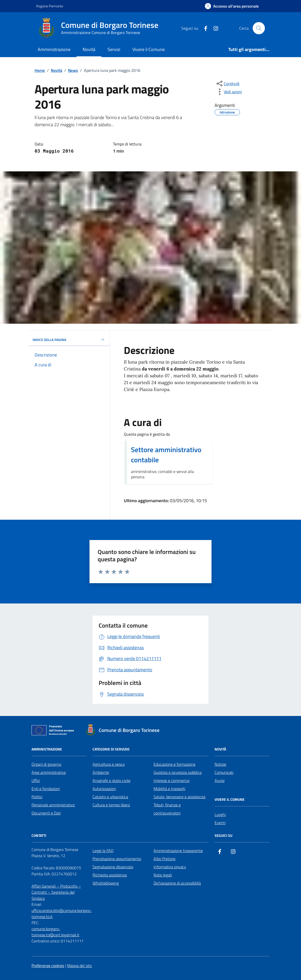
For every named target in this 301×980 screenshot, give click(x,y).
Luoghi (220, 814)
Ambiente (101, 772)
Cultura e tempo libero (111, 805)
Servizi (114, 49)
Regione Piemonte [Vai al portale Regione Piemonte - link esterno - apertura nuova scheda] (50, 6)
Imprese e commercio (171, 780)
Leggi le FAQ (103, 851)
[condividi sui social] (228, 84)
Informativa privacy (170, 867)
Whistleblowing (106, 883)
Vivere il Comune (149, 49)
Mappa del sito (79, 966)
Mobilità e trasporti (169, 789)
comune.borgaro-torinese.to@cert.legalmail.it (55, 932)
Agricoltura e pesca (109, 764)
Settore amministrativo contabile (166, 455)
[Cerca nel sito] (259, 28)
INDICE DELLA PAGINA (69, 340)
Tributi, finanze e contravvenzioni (167, 809)
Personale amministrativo (53, 805)
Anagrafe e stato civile (111, 780)
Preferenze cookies (48, 966)
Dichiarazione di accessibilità (177, 883)
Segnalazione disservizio (113, 867)
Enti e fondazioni (46, 789)
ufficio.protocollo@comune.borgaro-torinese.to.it (62, 913)
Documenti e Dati (46, 813)
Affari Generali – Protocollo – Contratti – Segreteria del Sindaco (56, 892)
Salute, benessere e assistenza (179, 797)
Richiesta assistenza (110, 875)
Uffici (36, 780)
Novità (89, 49)
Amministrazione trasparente (178, 851)
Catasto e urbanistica (110, 797)
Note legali (163, 875)
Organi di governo (46, 764)
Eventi (220, 823)
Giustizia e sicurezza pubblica (178, 772)
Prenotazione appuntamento (117, 859)
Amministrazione (54, 49)
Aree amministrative (49, 772)
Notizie (220, 764)
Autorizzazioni (104, 789)
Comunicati (224, 772)
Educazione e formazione (175, 764)
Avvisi (220, 780)
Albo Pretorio (164, 859)
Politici (37, 797)
